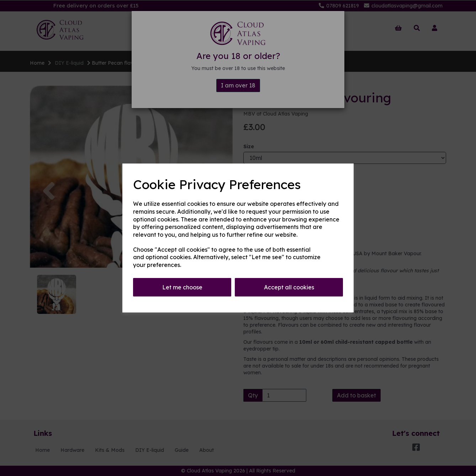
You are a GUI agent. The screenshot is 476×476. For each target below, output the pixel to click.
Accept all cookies (289, 287)
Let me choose (182, 287)
